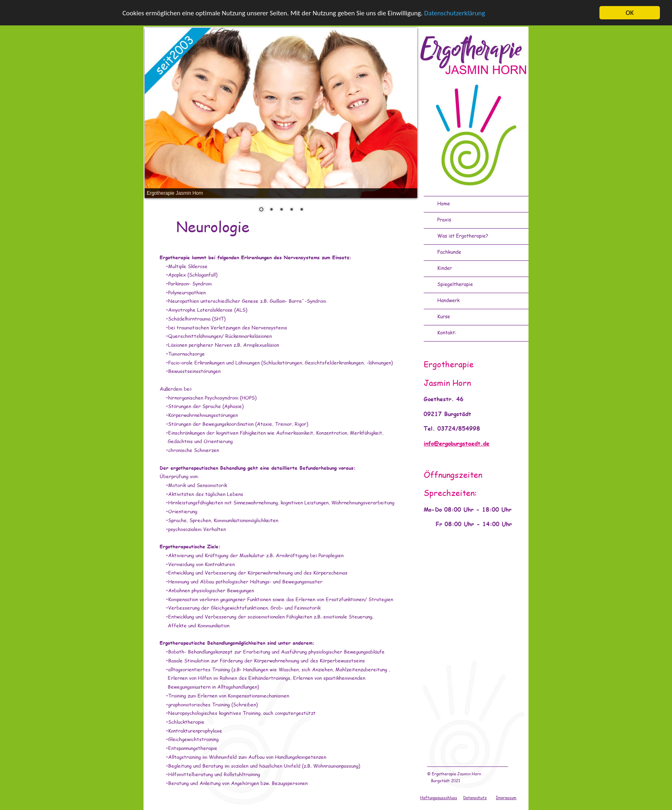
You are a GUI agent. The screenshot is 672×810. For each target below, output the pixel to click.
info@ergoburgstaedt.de (457, 443)
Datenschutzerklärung (455, 13)
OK (630, 13)
